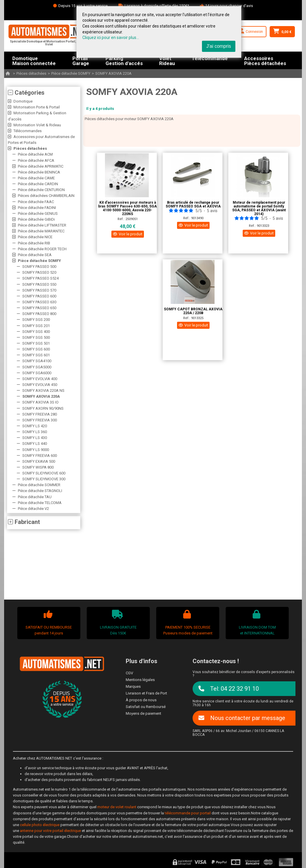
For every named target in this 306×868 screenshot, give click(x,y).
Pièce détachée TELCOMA (40, 503)
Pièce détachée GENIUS (38, 213)
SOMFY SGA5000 (37, 367)
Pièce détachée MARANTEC (41, 231)
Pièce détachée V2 (33, 509)
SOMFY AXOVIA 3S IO (40, 402)
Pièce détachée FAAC (36, 202)
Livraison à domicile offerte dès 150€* (157, 6)
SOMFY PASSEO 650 (39, 308)
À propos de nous (141, 700)
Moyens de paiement (143, 713)
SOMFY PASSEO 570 (39, 290)
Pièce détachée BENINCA (39, 172)
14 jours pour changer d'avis (229, 6)
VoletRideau (167, 60)
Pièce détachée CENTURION (41, 190)
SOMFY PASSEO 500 (39, 267)
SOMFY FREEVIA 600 (40, 456)
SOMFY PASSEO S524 (40, 278)
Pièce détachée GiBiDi (36, 219)
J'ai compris (219, 46)
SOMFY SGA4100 (37, 361)
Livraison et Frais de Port (146, 693)
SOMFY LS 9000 (36, 450)
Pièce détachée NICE (35, 237)
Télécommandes (28, 131)
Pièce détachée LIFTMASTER (42, 225)
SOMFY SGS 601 (36, 355)
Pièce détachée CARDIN (38, 184)
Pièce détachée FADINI (37, 208)
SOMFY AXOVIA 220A (113, 73)
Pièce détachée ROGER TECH (42, 249)
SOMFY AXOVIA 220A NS (43, 390)
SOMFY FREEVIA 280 (40, 414)
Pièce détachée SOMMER (39, 485)
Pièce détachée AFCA (36, 160)
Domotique (23, 101)
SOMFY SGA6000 (37, 373)
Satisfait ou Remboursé (146, 707)
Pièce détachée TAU (35, 497)
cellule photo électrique (40, 825)
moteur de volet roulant (117, 807)
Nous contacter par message (242, 718)
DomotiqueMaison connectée (34, 60)
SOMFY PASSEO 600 (39, 296)
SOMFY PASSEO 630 (39, 302)
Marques (133, 686)
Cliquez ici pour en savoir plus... (111, 38)
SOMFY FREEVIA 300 (40, 420)
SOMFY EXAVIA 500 (39, 461)
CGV (129, 673)
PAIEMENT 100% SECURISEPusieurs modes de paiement (187, 623)
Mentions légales (140, 680)
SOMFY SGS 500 (36, 337)
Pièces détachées (31, 73)
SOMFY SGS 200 (36, 320)
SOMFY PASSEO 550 (39, 284)
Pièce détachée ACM (35, 154)
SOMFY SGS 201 (36, 326)
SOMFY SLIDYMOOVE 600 (44, 473)
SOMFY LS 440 (35, 444)
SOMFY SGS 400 (36, 332)
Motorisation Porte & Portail (37, 107)
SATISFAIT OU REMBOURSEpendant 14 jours (48, 623)
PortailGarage (81, 60)
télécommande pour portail (188, 813)
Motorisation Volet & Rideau (37, 125)
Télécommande (210, 59)
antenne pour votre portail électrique (50, 831)
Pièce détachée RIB (34, 243)
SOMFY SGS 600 (36, 349)
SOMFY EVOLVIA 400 (40, 379)
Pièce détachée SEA (35, 255)
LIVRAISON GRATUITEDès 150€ (118, 623)
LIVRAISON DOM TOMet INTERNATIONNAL (256, 623)
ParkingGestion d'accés (124, 60)
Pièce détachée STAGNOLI (40, 491)
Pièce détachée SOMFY (71, 73)
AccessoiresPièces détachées (265, 60)
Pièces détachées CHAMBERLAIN (46, 196)
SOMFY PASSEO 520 (39, 272)
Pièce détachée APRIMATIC (41, 166)
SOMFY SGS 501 (36, 343)
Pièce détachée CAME (36, 178)
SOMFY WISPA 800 (38, 467)
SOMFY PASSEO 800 (39, 314)
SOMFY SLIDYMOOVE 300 (44, 479)
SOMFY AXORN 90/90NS (43, 408)
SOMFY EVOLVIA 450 (40, 385)
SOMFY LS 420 (35, 426)
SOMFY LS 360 (35, 432)
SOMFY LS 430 (35, 438)
